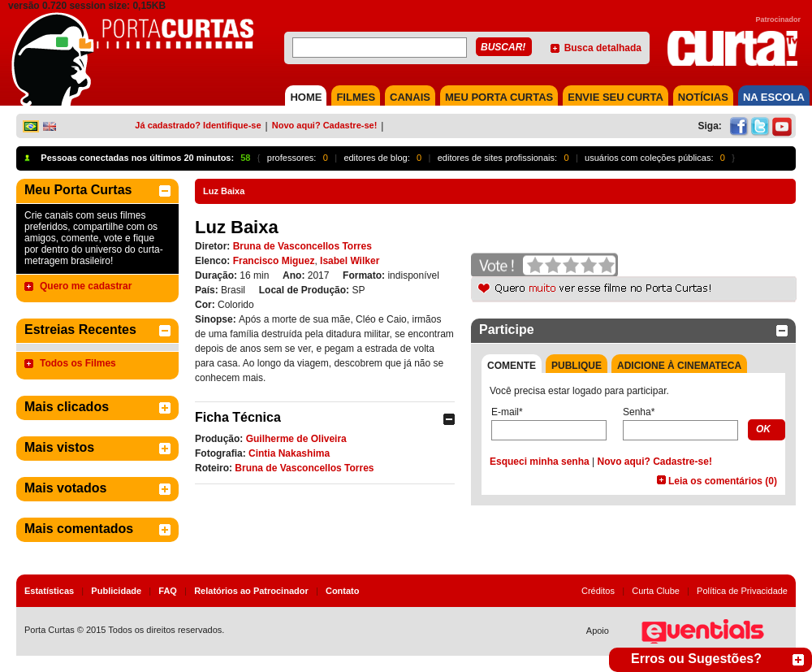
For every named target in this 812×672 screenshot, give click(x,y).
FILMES (356, 97)
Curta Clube (656, 591)
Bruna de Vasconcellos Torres (302, 246)
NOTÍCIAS (703, 97)
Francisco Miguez (274, 261)
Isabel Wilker (350, 261)
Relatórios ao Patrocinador (251, 591)
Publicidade (116, 591)
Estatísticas (49, 591)
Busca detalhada (603, 48)
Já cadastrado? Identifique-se (198, 125)
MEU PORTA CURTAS (499, 97)
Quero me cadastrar (86, 286)
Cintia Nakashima (289, 453)
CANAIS (410, 97)
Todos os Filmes (78, 363)
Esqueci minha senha (540, 462)
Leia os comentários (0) (723, 481)
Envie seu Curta (615, 97)
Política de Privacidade (742, 591)
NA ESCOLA (774, 97)
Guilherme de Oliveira (296, 439)
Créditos (598, 591)
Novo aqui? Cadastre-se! (325, 125)
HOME (306, 97)
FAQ (168, 591)
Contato (343, 591)
